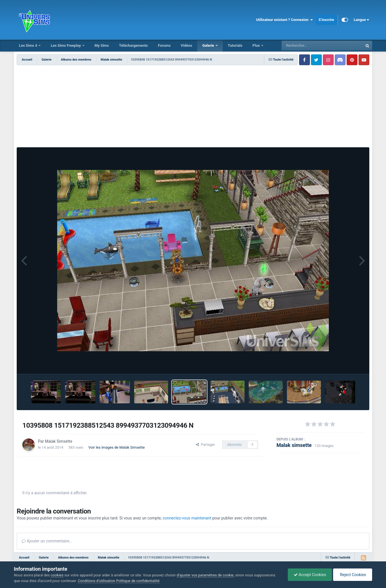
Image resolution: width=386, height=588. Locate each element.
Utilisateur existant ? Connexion (285, 20)
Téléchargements (134, 45)
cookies (57, 575)
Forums (164, 45)
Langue (362, 20)
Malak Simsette (59, 441)
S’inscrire (326, 20)
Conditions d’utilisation (97, 581)
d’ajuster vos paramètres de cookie (205, 575)
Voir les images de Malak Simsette (116, 447)
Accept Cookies (310, 575)
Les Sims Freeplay (66, 45)
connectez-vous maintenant (187, 518)
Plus (257, 45)
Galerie (209, 45)
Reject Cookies (353, 575)
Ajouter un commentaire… (47, 541)
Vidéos (186, 45)
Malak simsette (294, 445)
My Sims (102, 45)
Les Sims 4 (28, 45)
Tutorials (235, 45)
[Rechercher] (307, 46)
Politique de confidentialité (138, 581)
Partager (205, 445)
